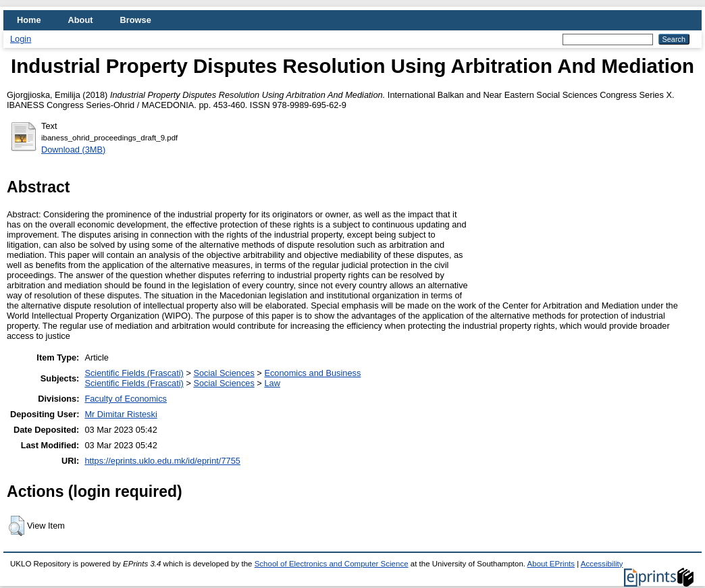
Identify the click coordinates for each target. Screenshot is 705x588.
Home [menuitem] (29, 20)
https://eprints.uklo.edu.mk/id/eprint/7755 (162, 461)
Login (21, 39)
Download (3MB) (73, 150)
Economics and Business (312, 373)
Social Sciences (224, 373)
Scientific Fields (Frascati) (134, 373)
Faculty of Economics (126, 399)
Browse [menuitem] (136, 20)
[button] (17, 526)
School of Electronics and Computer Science (332, 564)
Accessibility (602, 564)
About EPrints (551, 564)
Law (272, 383)
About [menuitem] (81, 20)
